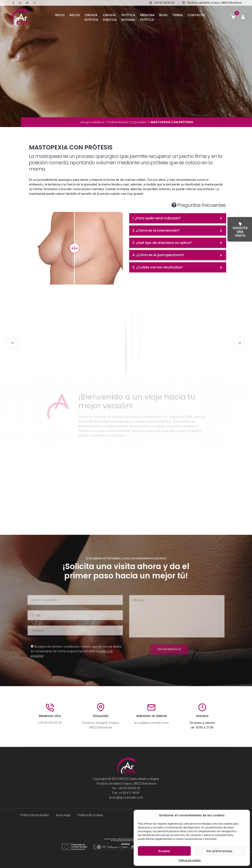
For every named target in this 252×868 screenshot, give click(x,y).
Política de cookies (190, 860)
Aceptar (164, 851)
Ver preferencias (219, 851)
